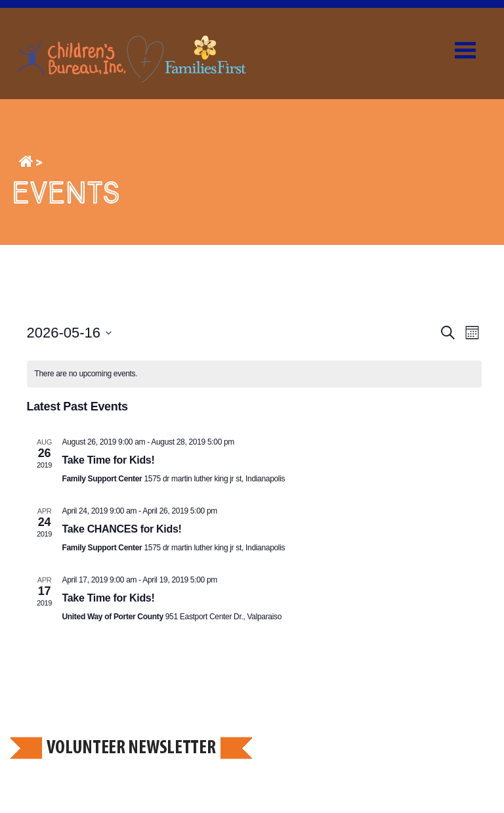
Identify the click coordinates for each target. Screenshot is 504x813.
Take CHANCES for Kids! (122, 529)
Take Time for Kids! (109, 460)
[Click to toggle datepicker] (70, 333)
